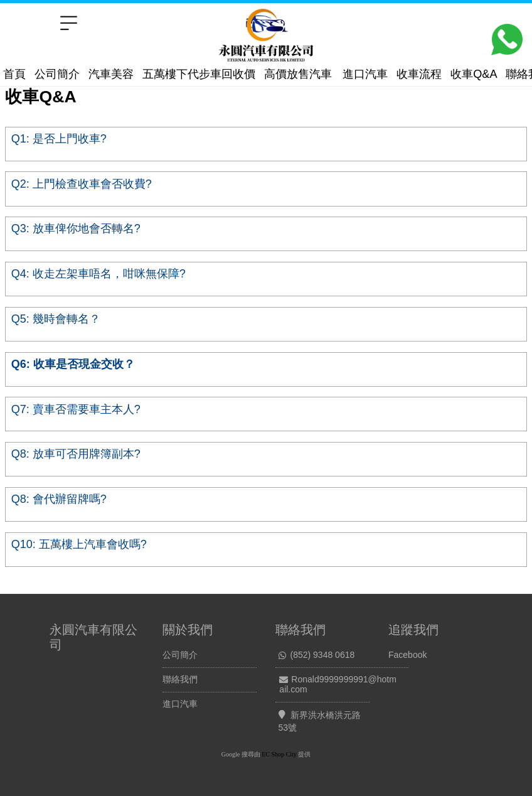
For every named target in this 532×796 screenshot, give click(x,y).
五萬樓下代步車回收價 (199, 74)
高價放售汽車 (298, 74)
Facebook (407, 655)
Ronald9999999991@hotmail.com (338, 684)
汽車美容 (111, 74)
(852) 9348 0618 (323, 655)
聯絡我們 (180, 679)
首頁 (14, 74)
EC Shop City (279, 754)
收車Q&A (474, 74)
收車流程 (419, 74)
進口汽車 (365, 74)
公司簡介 (57, 74)
